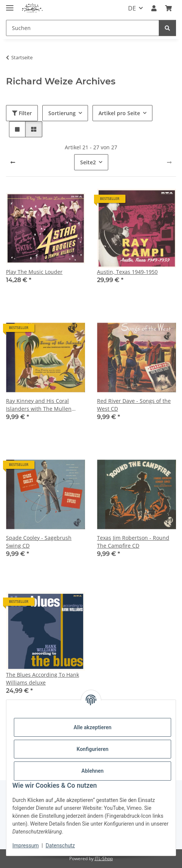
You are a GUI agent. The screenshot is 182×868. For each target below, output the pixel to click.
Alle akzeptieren (92, 727)
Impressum (25, 845)
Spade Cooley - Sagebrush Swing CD (39, 542)
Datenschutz (60, 845)
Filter (22, 113)
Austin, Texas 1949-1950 (127, 272)
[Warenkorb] (169, 8)
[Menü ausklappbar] (10, 5)
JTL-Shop (104, 858)
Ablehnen (92, 771)
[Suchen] (83, 28)
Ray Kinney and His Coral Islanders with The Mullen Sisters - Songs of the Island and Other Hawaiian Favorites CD (43, 405)
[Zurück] (13, 162)
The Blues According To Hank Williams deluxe (43, 679)
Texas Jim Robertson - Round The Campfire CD (133, 542)
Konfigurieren (92, 749)
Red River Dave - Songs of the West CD (134, 405)
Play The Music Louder (34, 272)
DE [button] (132, 8)
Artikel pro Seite (119, 113)
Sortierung (62, 113)
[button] (154, 8)
